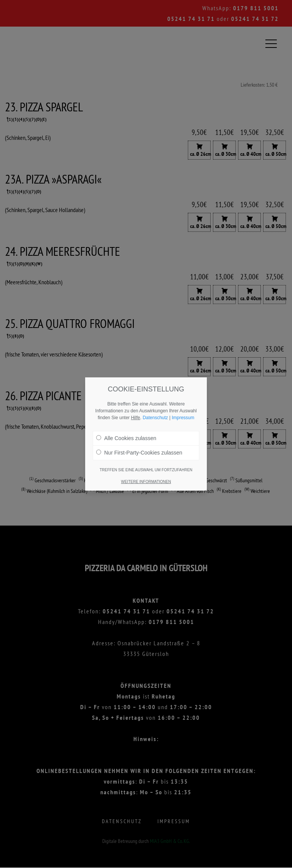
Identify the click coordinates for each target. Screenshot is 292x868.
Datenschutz (155, 413)
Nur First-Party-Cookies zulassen (139, 448)
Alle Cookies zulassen (126, 434)
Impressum (183, 413)
